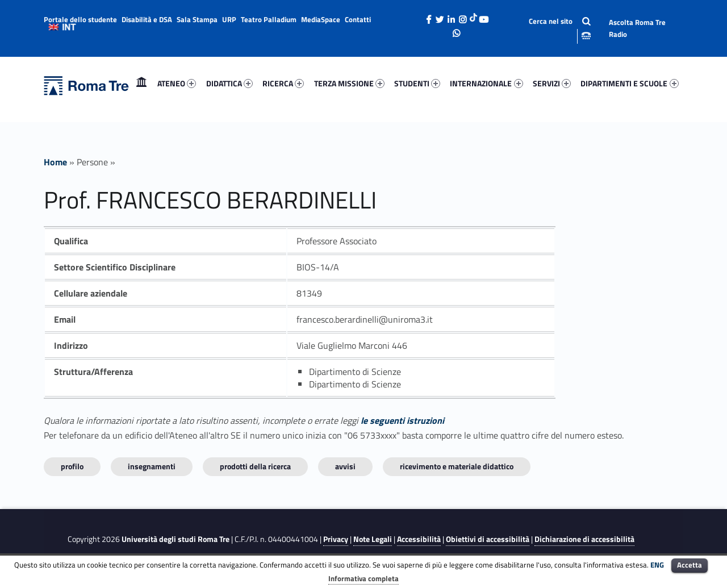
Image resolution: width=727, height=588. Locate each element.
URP (229, 19)
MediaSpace (321, 19)
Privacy (336, 539)
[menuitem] (141, 84)
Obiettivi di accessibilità (488, 539)
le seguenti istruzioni (402, 420)
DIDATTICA (229, 83)
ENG (657, 565)
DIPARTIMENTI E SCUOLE (629, 83)
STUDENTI (417, 83)
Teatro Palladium (269, 19)
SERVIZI (552, 83)
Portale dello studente (80, 19)
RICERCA (283, 83)
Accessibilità (419, 539)
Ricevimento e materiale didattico (457, 466)
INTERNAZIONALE (486, 83)
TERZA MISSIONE (349, 83)
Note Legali (373, 539)
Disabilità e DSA (147, 19)
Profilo (72, 466)
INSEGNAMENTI (152, 466)
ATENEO (177, 83)
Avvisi (345, 466)
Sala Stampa (197, 19)
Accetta (690, 565)
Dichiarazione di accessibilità (584, 539)
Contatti (358, 19)
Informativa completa (363, 578)
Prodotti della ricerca (255, 466)
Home (141, 83)
